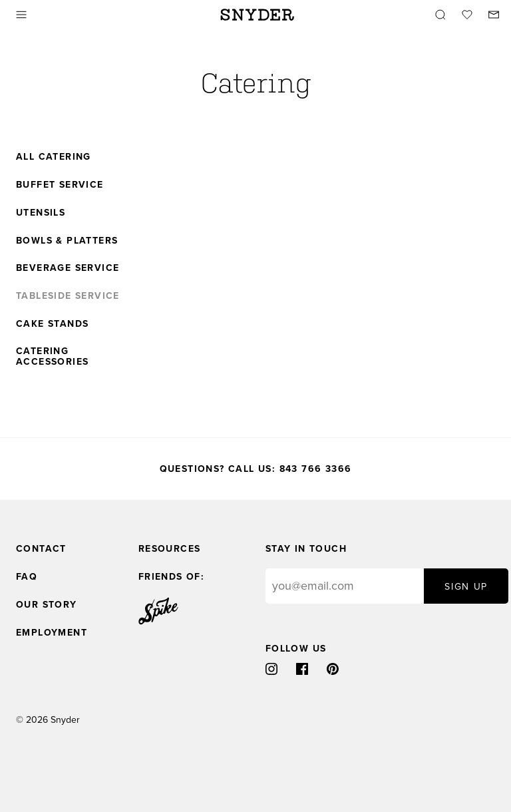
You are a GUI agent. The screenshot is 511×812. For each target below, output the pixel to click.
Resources (170, 549)
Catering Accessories (52, 357)
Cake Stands (52, 324)
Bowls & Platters (67, 241)
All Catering (54, 157)
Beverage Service (68, 268)
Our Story (47, 605)
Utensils (41, 213)
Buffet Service (60, 185)
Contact (41, 549)
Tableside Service (68, 296)
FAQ (27, 577)
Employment (52, 633)
